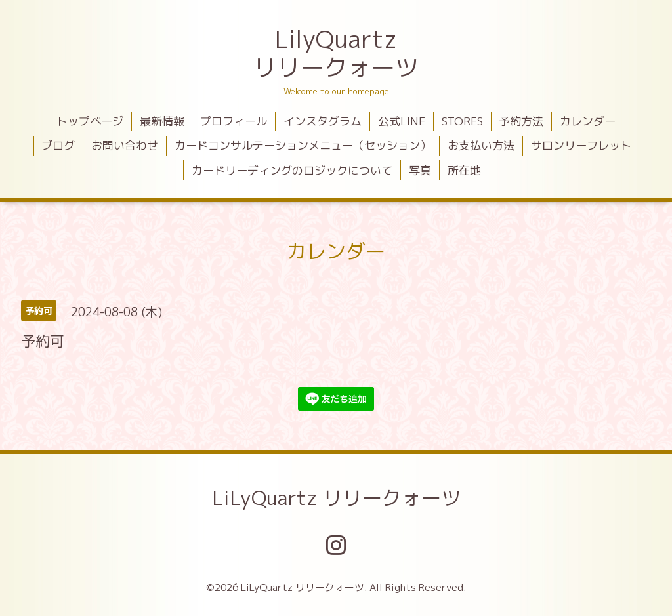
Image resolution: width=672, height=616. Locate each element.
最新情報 (162, 121)
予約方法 (521, 121)
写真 (420, 170)
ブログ (58, 145)
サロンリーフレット (581, 145)
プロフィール (234, 121)
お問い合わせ (125, 145)
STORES (462, 121)
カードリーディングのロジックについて (292, 170)
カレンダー (588, 121)
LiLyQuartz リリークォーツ (336, 498)
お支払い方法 (481, 145)
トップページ (90, 121)
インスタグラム (323, 121)
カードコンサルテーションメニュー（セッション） (303, 145)
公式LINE (402, 121)
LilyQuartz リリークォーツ (336, 53)
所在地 (464, 170)
